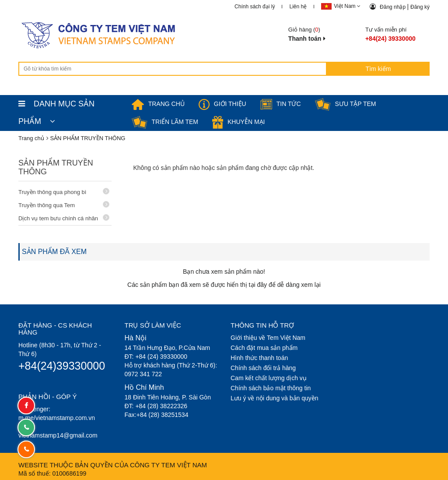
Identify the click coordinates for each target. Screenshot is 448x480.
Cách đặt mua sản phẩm (264, 348)
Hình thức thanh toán (259, 358)
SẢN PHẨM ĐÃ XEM (54, 252)
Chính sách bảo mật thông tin (271, 388)
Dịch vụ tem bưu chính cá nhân (64, 218)
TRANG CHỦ (158, 104)
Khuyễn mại (238, 122)
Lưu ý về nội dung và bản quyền (275, 398)
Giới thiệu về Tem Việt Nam (268, 338)
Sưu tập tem (346, 104)
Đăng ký (420, 7)
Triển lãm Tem (165, 122)
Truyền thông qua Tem (64, 205)
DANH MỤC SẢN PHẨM (56, 106)
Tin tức (281, 104)
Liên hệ (298, 7)
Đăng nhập (393, 7)
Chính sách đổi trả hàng (263, 368)
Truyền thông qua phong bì (64, 192)
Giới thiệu (222, 104)
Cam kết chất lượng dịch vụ (269, 378)
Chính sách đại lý (255, 7)
